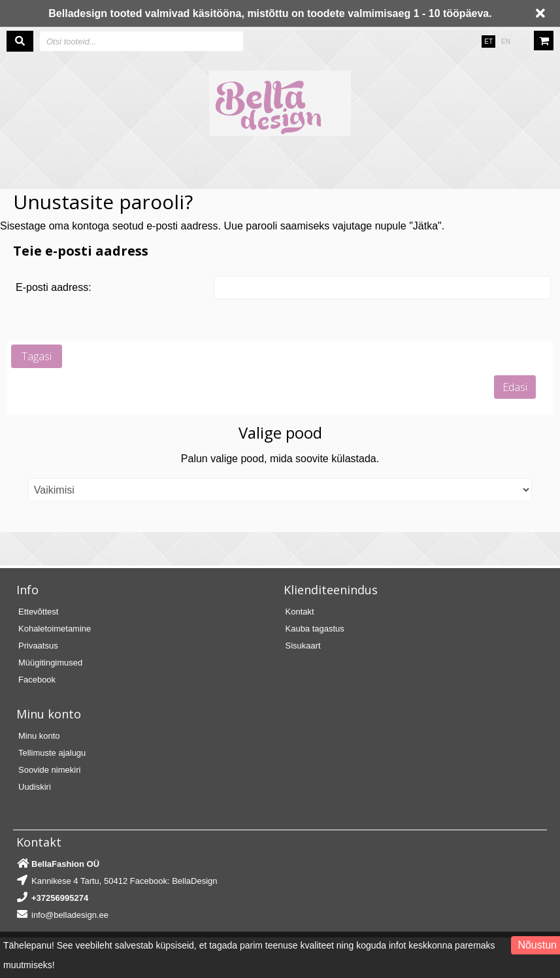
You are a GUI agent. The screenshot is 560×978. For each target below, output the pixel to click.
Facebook (37, 680)
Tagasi (37, 356)
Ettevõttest (38, 612)
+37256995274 (60, 898)
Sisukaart (303, 646)
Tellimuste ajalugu (52, 753)
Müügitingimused (50, 663)
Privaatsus (38, 646)
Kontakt (300, 612)
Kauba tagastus (315, 629)
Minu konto (39, 736)
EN (506, 42)
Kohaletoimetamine (55, 629)
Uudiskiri (35, 787)
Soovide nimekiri (49, 770)
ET (488, 42)
